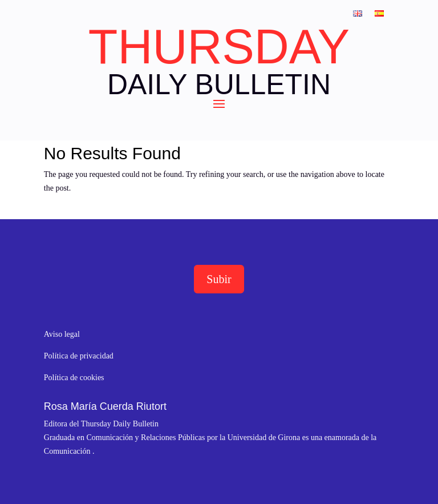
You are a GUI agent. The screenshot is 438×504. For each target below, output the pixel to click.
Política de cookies (74, 378)
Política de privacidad (79, 356)
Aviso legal (62, 334)
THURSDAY (219, 47)
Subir (219, 279)
